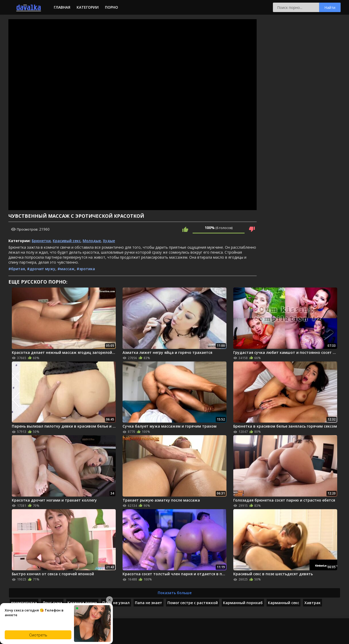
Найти (330, 7)
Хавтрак (313, 603)
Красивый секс (67, 241)
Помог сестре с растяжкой (193, 603)
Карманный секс (284, 603)
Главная (62, 7)
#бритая (17, 269)
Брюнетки (41, 241)
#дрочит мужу (41, 269)
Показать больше (175, 593)
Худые (109, 241)
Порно (112, 7)
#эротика (86, 269)
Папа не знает (149, 603)
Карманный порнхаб (243, 603)
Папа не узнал (116, 603)
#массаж (66, 269)
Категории (88, 7)
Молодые (92, 241)
